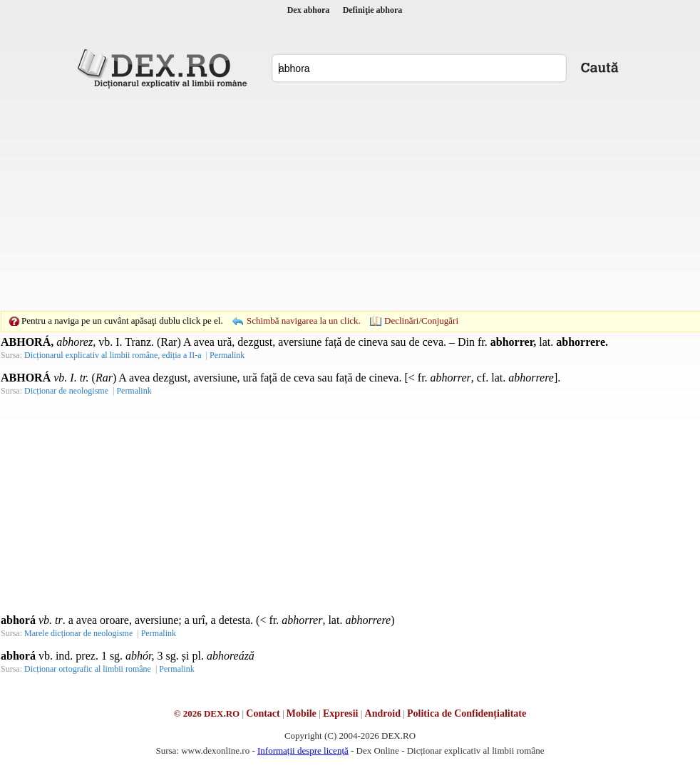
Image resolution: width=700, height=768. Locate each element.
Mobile (302, 713)
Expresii (341, 713)
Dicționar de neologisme (66, 391)
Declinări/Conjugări (421, 321)
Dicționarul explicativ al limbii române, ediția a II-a (113, 355)
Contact (263, 713)
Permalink (227, 355)
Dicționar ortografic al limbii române (88, 669)
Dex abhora (309, 10)
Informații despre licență (303, 751)
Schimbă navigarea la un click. (304, 321)
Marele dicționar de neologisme (78, 633)
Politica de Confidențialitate (467, 713)
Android (383, 713)
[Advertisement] (328, 200)
